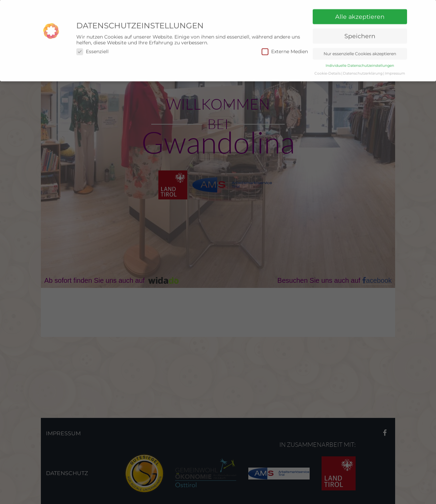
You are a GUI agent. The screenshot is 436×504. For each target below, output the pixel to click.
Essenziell (92, 46)
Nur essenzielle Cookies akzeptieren (360, 48)
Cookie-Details (328, 68)
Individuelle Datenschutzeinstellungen (360, 60)
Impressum (395, 68)
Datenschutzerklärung (363, 68)
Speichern (360, 30)
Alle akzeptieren (360, 11)
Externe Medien (285, 46)
